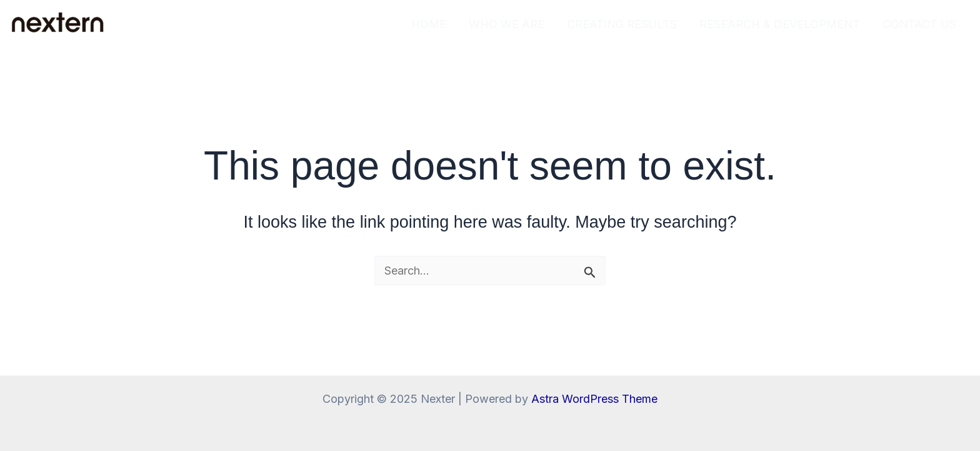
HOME (429, 24)
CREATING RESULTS (622, 24)
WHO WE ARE (507, 24)
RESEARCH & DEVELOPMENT (780, 24)
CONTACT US (919, 24)
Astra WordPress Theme (594, 399)
